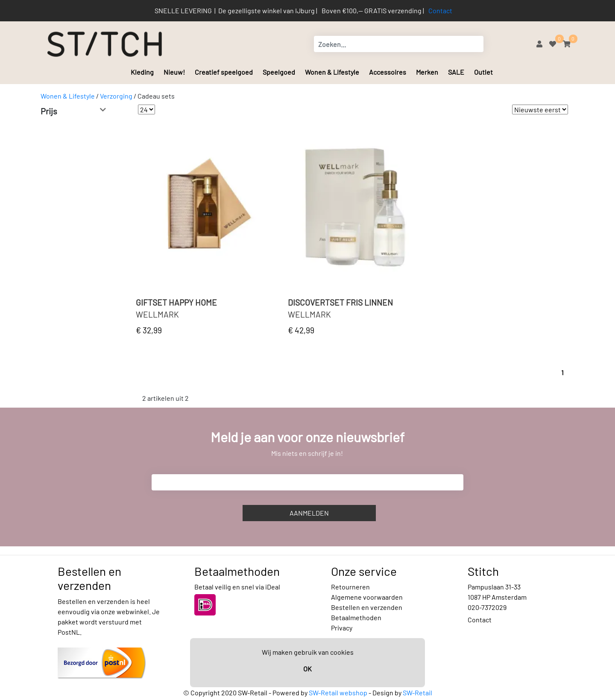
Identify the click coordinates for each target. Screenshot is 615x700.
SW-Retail (417, 693)
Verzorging (116, 96)
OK (307, 669)
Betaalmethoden (356, 617)
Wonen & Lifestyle (332, 72)
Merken (427, 72)
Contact (440, 10)
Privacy (342, 628)
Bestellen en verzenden (367, 607)
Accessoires (388, 72)
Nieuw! (174, 72)
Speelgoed (279, 72)
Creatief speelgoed (224, 72)
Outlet (483, 72)
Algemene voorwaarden (367, 597)
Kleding (142, 72)
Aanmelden (309, 513)
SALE (456, 72)
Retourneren (350, 587)
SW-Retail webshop (338, 693)
